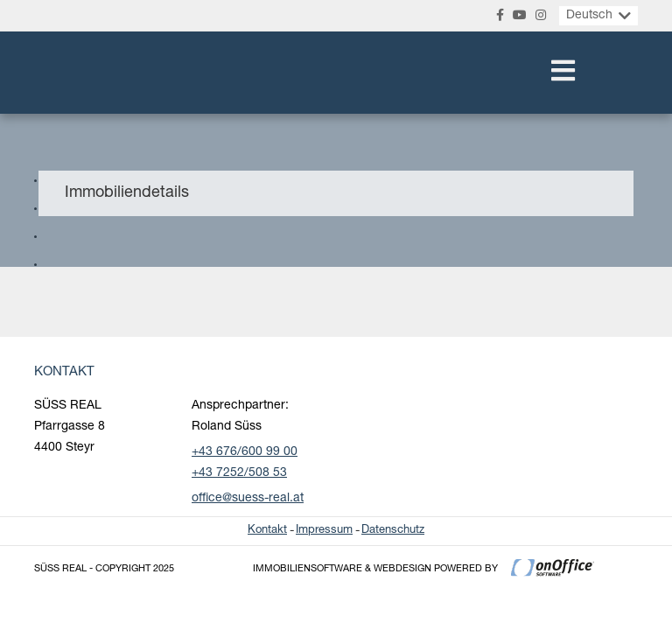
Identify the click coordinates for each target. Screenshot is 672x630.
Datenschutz (393, 531)
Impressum (324, 531)
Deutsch (589, 16)
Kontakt (267, 531)
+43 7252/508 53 (239, 473)
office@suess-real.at (248, 499)
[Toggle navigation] (563, 73)
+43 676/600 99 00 (245, 452)
